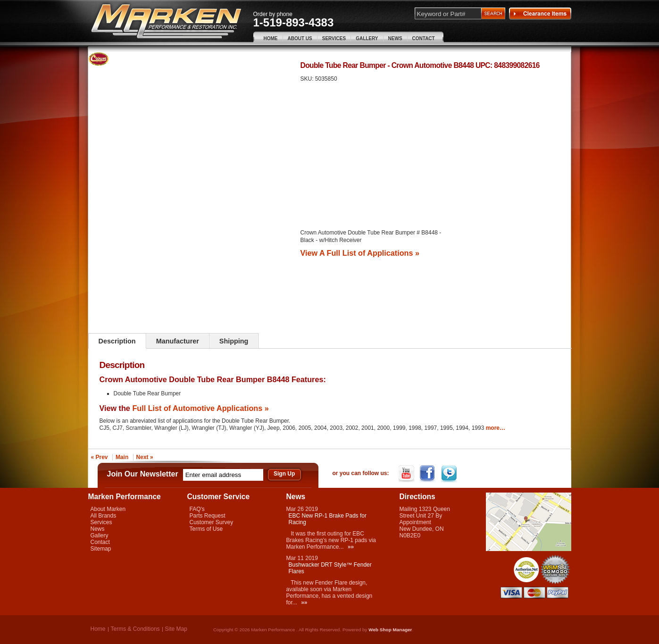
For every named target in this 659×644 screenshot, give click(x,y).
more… (496, 428)
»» (351, 547)
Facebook (429, 474)
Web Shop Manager (390, 630)
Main (122, 457)
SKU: (308, 79)
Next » (145, 457)
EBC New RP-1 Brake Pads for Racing (328, 519)
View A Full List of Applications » (360, 253)
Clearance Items (540, 14)
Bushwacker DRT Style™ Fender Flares (330, 568)
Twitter (450, 474)
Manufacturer (178, 341)
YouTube (407, 474)
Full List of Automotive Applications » (200, 408)
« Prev (100, 457)
